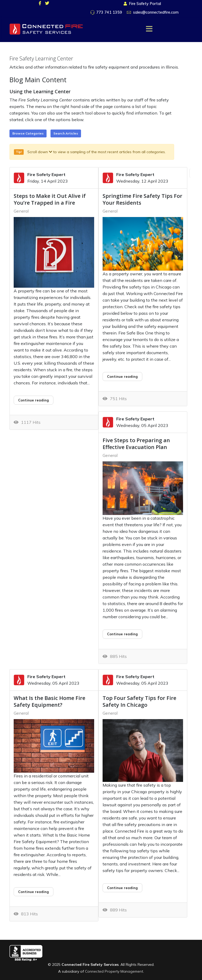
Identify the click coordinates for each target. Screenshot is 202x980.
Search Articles (66, 133)
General (21, 211)
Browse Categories (28, 133)
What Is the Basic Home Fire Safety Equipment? (49, 701)
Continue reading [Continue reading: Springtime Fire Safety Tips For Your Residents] (122, 376)
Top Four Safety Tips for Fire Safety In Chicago (139, 701)
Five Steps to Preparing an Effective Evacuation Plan (136, 444)
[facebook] (40, 3)
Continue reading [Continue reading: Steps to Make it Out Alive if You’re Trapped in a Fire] (34, 400)
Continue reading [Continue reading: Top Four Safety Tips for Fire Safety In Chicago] (122, 888)
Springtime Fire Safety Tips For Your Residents (142, 199)
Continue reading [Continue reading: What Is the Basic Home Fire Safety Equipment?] (34, 892)
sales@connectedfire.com (156, 12)
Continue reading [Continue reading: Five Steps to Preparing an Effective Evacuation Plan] (122, 634)
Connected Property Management (114, 971)
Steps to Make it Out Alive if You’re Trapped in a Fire (50, 199)
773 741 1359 (109, 12)
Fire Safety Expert (46, 174)
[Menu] (149, 29)
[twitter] (47, 3)
